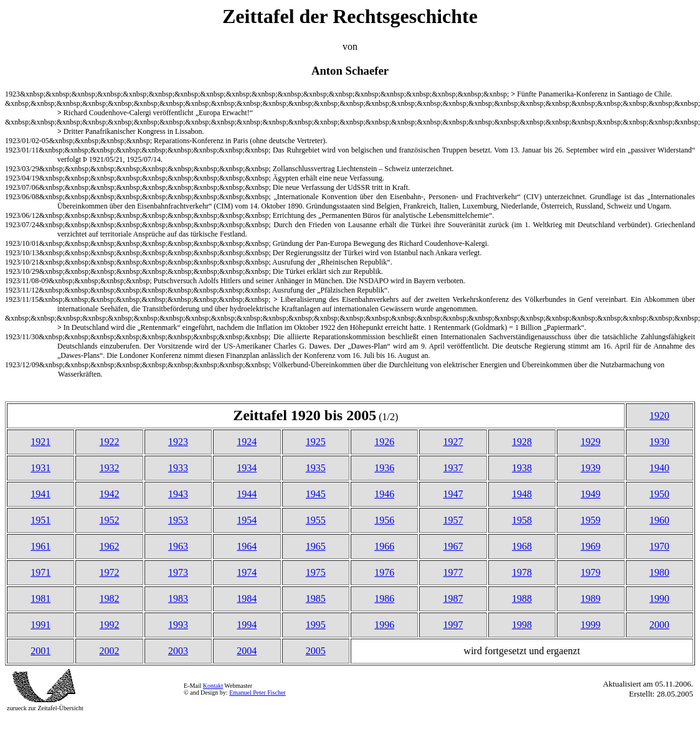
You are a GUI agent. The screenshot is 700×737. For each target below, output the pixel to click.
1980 (660, 572)
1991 (40, 625)
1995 (316, 625)
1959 (590, 520)
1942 (110, 494)
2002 (110, 651)
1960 (660, 520)
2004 (247, 651)
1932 (110, 468)
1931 (40, 468)
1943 (178, 494)
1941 (40, 494)
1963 (178, 546)
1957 (453, 520)
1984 (247, 599)
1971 (40, 572)
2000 (660, 625)
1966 (384, 546)
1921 (40, 442)
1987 (453, 599)
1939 (590, 468)
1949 (590, 494)
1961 (40, 546)
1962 (110, 546)
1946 (384, 494)
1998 (522, 625)
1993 (178, 625)
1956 (384, 520)
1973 (178, 572)
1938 (522, 468)
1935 (316, 468)
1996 (384, 625)
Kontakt (213, 686)
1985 (316, 599)
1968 (522, 546)
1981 (40, 599)
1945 (316, 494)
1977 (453, 572)
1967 (453, 546)
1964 (247, 546)
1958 (522, 520)
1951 (40, 520)
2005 (316, 651)
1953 (178, 520)
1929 (590, 442)
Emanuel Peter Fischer (258, 692)
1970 (660, 546)
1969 (590, 546)
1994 (247, 625)
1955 (316, 520)
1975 (316, 572)
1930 (660, 442)
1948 (522, 494)
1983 (178, 599)
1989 (590, 599)
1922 (110, 442)
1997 (453, 625)
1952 (110, 520)
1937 (453, 468)
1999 (590, 625)
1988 (522, 599)
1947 (453, 494)
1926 (384, 442)
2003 (178, 651)
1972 (110, 572)
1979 (590, 572)
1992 (110, 625)
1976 (384, 572)
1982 (110, 599)
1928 (522, 442)
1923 (178, 442)
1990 (660, 599)
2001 (40, 651)
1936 (384, 468)
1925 (316, 442)
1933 (178, 468)
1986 (384, 599)
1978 (522, 572)
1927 (453, 442)
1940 (660, 468)
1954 (247, 520)
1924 (247, 442)
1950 (660, 494)
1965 (316, 546)
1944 (247, 494)
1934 (247, 468)
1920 (660, 415)
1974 (247, 572)
